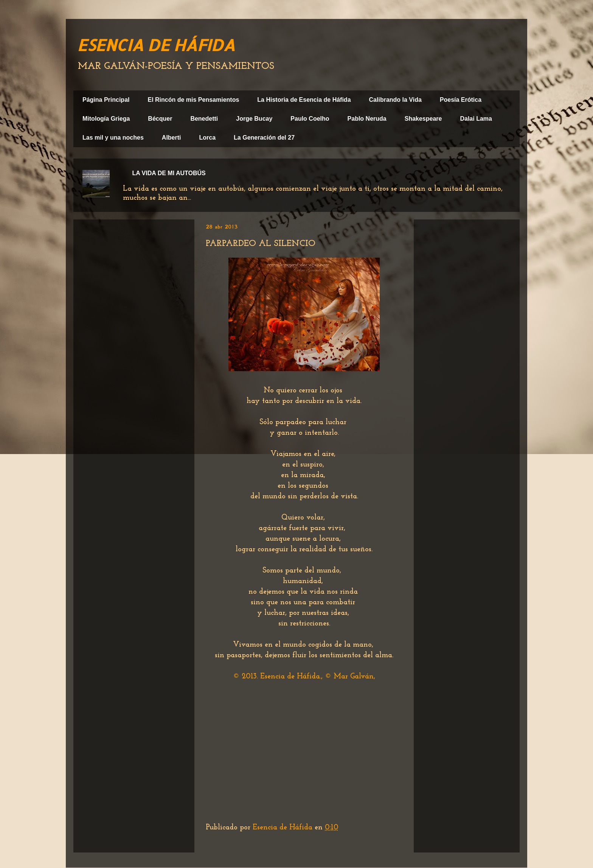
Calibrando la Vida (395, 100)
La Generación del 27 (264, 138)
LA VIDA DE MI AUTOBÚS (169, 173)
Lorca (208, 138)
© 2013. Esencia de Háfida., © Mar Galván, (304, 677)
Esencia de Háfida (284, 828)
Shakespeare (423, 119)
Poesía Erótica (461, 100)
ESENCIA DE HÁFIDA (156, 45)
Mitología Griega (106, 119)
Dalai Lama (476, 119)
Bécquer (160, 119)
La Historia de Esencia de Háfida (304, 100)
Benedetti (204, 119)
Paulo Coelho (310, 119)
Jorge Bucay (254, 119)
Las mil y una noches (113, 138)
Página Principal (106, 100)
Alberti (172, 138)
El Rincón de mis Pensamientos (193, 100)
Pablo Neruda (367, 119)
